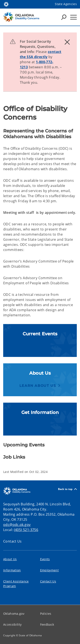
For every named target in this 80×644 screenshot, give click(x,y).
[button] (40, 346)
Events (45, 559)
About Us (10, 559)
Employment (49, 570)
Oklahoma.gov (14, 614)
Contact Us (12, 541)
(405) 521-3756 (26, 530)
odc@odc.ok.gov (17, 525)
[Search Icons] (64, 17)
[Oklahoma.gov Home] (6, 4)
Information (12, 570)
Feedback (47, 624)
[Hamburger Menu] (73, 17)
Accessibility (12, 624)
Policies (46, 614)
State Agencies (66, 4)
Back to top (67, 489)
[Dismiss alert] (67, 42)
